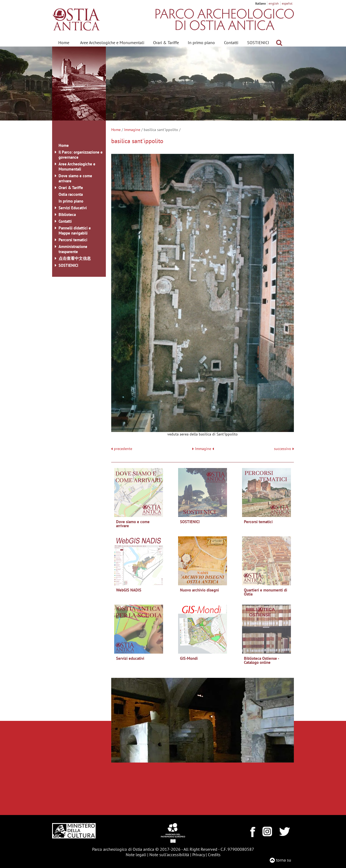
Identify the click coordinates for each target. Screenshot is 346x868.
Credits (214, 855)
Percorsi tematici (73, 240)
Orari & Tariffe (166, 42)
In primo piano (201, 42)
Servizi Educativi (73, 208)
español (287, 3)
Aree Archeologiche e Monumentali (112, 42)
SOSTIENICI (258, 42)
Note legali (136, 855)
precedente (123, 449)
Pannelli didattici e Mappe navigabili (75, 231)
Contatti (231, 42)
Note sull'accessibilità (169, 855)
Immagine (132, 130)
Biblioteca (67, 215)
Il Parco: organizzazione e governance (81, 155)
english (274, 3)
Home (64, 42)
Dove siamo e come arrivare (75, 178)
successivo (284, 449)
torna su (284, 860)
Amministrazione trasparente (73, 249)
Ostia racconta (71, 194)
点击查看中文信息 (75, 258)
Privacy (199, 855)
